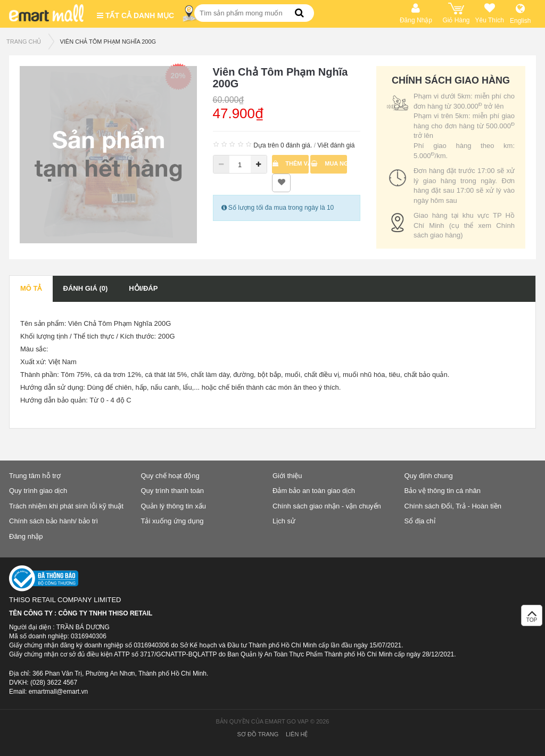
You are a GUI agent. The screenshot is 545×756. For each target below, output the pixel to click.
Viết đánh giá (336, 145)
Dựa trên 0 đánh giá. (283, 145)
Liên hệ (297, 734)
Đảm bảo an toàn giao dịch (314, 491)
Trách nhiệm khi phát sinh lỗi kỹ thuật (66, 506)
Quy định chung (429, 476)
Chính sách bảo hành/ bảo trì (53, 521)
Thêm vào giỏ (291, 163)
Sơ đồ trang (258, 734)
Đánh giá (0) (86, 288)
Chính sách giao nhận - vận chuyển (327, 506)
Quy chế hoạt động (170, 476)
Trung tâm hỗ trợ (35, 476)
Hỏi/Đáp (143, 288)
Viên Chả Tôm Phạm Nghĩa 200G (108, 42)
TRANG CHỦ (24, 42)
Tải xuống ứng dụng (172, 521)
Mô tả (31, 288)
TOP (532, 618)
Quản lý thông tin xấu (174, 506)
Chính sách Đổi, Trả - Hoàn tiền (453, 506)
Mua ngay (329, 163)
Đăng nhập (26, 536)
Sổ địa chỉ (420, 521)
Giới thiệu (287, 476)
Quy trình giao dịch (38, 491)
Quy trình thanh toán (173, 491)
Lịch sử (284, 521)
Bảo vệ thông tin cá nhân (443, 491)
